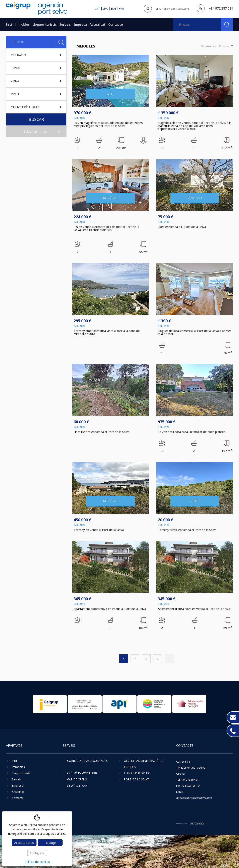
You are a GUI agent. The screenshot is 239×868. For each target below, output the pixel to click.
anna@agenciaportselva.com (172, 9)
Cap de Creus (77, 779)
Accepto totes (24, 843)
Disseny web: (190, 824)
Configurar (37, 853)
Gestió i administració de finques (144, 764)
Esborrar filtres (35, 131)
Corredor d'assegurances (87, 761)
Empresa (80, 24)
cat (97, 9)
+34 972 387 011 (221, 8)
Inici (9, 24)
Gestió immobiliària (82, 773)
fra (121, 9)
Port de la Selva (137, 779)
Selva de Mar (77, 786)
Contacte (116, 24)
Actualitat (98, 24)
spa (105, 9)
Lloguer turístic (45, 24)
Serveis (65, 24)
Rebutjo (50, 843)
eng (113, 9)
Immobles (22, 24)
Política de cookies (37, 862)
